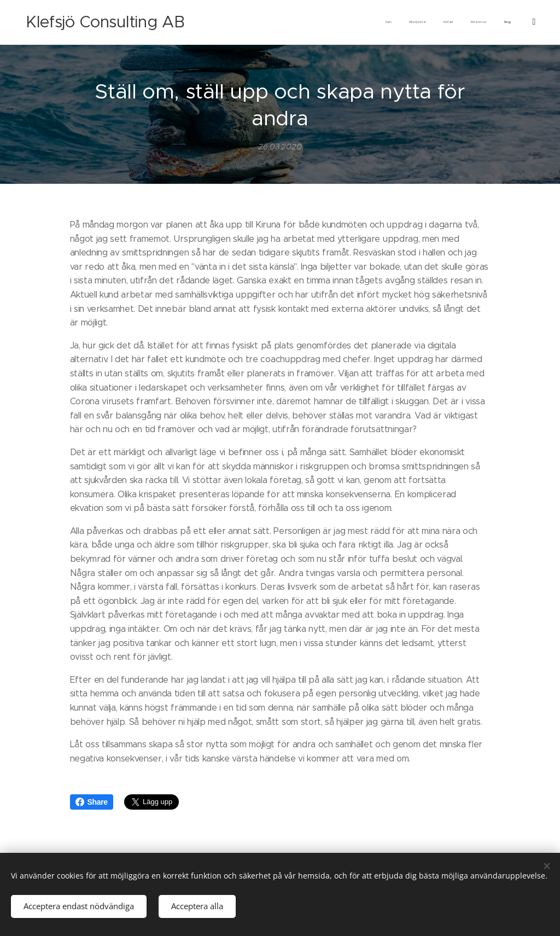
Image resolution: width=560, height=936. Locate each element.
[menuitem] (439, 22)
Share (92, 802)
